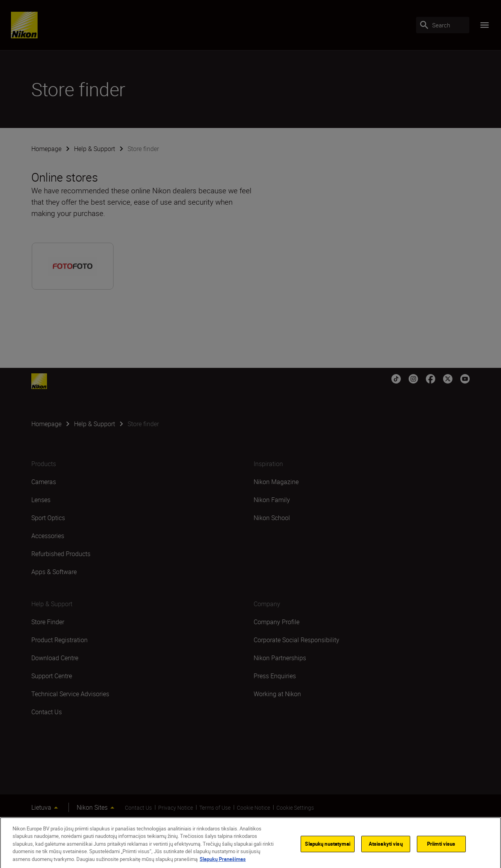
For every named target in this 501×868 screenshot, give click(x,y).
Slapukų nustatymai (327, 850)
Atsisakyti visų (386, 850)
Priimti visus (441, 850)
